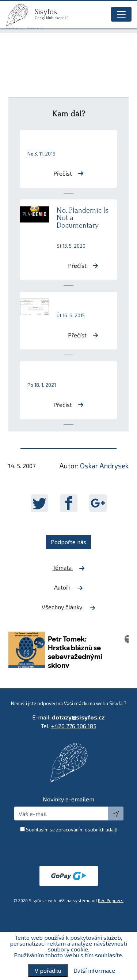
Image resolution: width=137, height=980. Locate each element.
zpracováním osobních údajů (87, 830)
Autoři (68, 587)
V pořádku (48, 970)
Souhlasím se (72, 830)
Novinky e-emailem (68, 799)
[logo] (20, 15)
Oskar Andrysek (104, 466)
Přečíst (68, 173)
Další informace (94, 970)
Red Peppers (111, 900)
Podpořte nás (68, 542)
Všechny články (68, 607)
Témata (69, 568)
